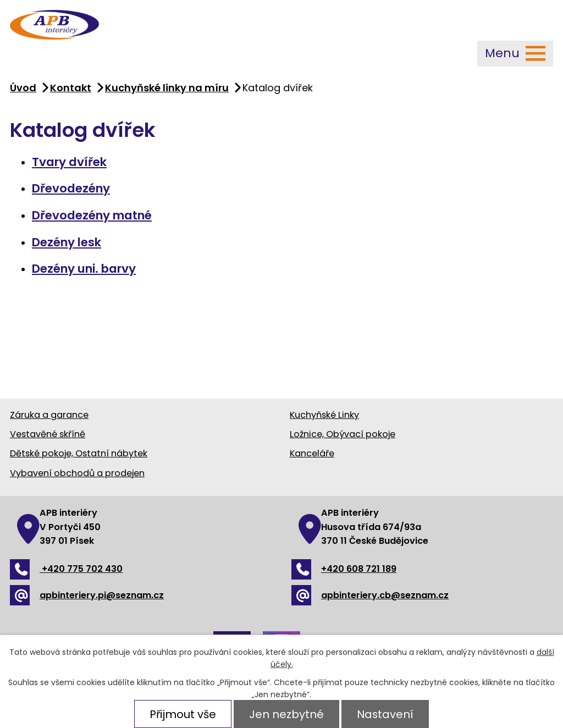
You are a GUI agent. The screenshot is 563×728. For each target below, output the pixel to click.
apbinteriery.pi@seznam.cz (87, 595)
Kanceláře (312, 453)
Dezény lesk (67, 242)
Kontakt (71, 88)
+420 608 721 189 (344, 569)
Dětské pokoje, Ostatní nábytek (79, 453)
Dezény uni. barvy (84, 269)
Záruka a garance (49, 415)
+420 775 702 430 (66, 569)
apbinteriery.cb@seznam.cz (370, 595)
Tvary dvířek (69, 162)
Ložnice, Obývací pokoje (343, 434)
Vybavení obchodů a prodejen (77, 473)
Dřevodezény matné (92, 215)
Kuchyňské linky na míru (167, 88)
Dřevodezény (71, 188)
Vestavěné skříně (48, 434)
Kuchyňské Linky (324, 415)
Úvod (23, 88)
